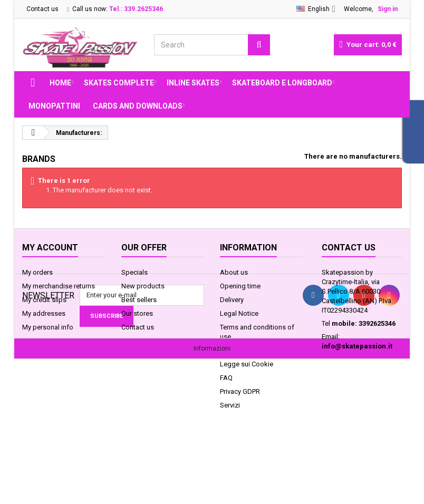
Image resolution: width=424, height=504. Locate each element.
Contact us (42, 9)
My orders (37, 272)
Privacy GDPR (240, 391)
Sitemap (134, 341)
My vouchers (41, 341)
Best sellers (139, 300)
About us (234, 272)
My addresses (44, 313)
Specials (134, 272)
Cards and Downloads (138, 106)
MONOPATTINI (54, 106)
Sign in (388, 9)
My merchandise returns (59, 286)
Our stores (137, 313)
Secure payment (244, 350)
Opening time (240, 286)
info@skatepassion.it (357, 346)
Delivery (232, 300)
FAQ (226, 378)
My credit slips (44, 300)
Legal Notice (239, 313)
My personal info (48, 327)
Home (60, 83)
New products (143, 286)
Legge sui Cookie (247, 364)
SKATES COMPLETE (119, 83)
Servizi (230, 405)
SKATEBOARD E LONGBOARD (282, 83)
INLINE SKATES (193, 83)
